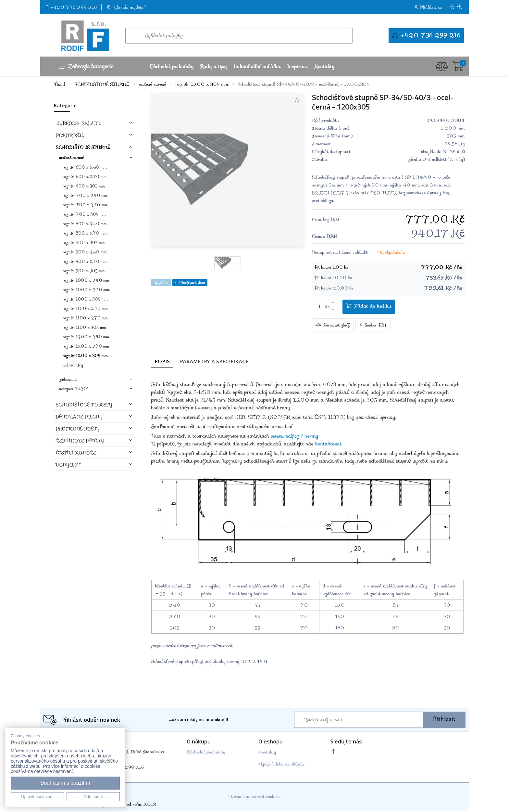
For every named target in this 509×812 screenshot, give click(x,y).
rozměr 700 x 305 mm (84, 214)
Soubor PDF (373, 325)
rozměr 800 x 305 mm (84, 243)
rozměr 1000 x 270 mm (86, 290)
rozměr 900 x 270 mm (85, 261)
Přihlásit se (431, 7)
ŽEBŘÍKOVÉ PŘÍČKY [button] (80, 441)
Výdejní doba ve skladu (281, 765)
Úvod (60, 84)
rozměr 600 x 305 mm (84, 186)
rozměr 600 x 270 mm (85, 177)
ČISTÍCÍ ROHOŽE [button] (76, 453)
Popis (165, 362)
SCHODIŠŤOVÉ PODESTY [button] (84, 405)
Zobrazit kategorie (86, 66)
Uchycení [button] (68, 465)
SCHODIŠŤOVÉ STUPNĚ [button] (83, 147)
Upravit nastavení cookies (255, 797)
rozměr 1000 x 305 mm (85, 299)
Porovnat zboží (333, 325)
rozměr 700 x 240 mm (85, 195)
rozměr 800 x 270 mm (85, 233)
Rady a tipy (214, 66)
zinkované (68, 380)
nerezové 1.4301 (74, 389)
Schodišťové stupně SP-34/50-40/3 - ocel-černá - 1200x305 (304, 84)
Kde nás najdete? (130, 7)
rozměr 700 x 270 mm (85, 205)
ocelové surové (153, 84)
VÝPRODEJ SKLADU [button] (78, 123)
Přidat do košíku (368, 306)
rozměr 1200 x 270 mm (86, 346)
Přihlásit (444, 720)
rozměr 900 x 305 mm (84, 271)
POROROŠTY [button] (70, 135)
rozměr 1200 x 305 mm (202, 84)
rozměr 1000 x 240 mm (86, 280)
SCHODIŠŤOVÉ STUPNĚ (102, 84)
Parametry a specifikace (225, 362)
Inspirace (297, 66)
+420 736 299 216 (74, 7)
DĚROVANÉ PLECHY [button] (79, 417)
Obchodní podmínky (171, 66)
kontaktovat (329, 444)
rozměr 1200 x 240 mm (86, 337)
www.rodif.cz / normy (295, 437)
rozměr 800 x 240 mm (85, 224)
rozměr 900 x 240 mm (85, 252)
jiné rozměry (73, 365)
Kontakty (324, 66)
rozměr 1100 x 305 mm (84, 327)
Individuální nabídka (257, 66)
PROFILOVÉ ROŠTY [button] (78, 429)
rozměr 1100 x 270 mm (85, 318)
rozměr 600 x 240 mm (85, 167)
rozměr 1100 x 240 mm (85, 309)
